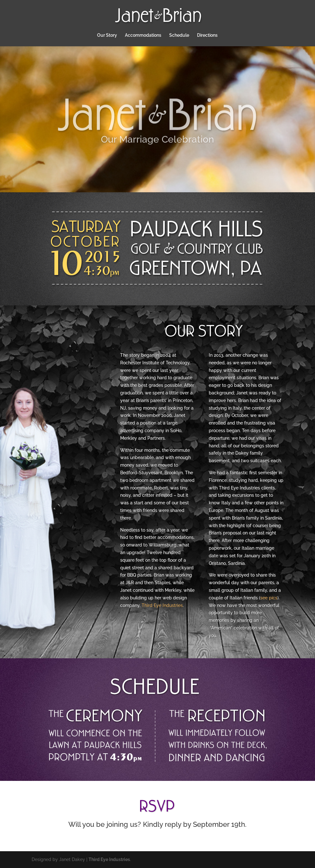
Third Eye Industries (162, 605)
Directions (207, 35)
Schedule (179, 35)
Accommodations (143, 35)
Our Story (107, 35)
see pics (269, 598)
